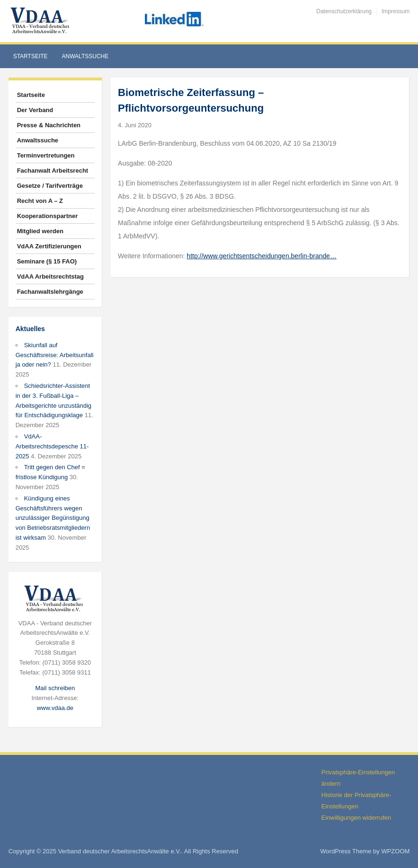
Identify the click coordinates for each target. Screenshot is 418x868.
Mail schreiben (55, 688)
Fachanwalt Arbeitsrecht (53, 171)
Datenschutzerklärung (344, 11)
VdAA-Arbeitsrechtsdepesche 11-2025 (52, 446)
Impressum (396, 11)
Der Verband (35, 110)
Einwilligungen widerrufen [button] (356, 818)
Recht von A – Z (40, 201)
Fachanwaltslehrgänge (50, 292)
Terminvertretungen (46, 155)
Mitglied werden (40, 231)
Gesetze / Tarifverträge (50, 186)
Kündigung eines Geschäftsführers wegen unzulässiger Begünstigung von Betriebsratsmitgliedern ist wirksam (53, 518)
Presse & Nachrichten (49, 125)
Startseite (31, 56)
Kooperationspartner (48, 216)
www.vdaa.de (55, 708)
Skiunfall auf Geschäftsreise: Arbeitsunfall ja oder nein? (55, 355)
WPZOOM (395, 851)
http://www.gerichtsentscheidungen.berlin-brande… (262, 256)
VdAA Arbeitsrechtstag (50, 276)
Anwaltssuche (85, 56)
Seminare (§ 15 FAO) (47, 261)
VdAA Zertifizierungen (49, 246)
